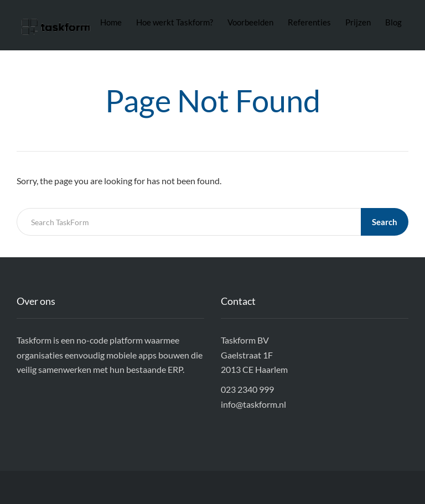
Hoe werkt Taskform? (175, 22)
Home (111, 22)
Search (385, 222)
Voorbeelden (250, 22)
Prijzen (358, 22)
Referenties (309, 22)
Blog (393, 22)
